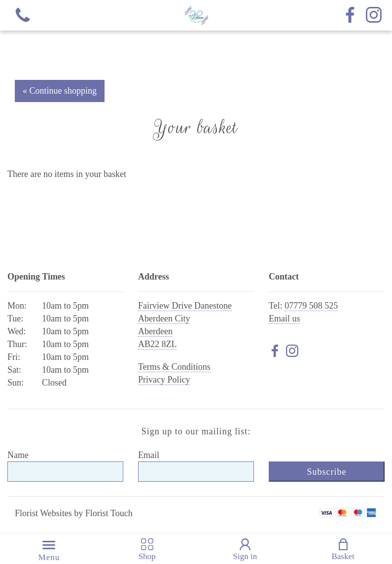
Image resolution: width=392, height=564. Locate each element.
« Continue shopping (60, 91)
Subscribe (326, 472)
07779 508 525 (311, 306)
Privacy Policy (164, 380)
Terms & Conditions (174, 367)
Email (149, 455)
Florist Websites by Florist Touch (74, 513)
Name (18, 455)
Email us (285, 318)
